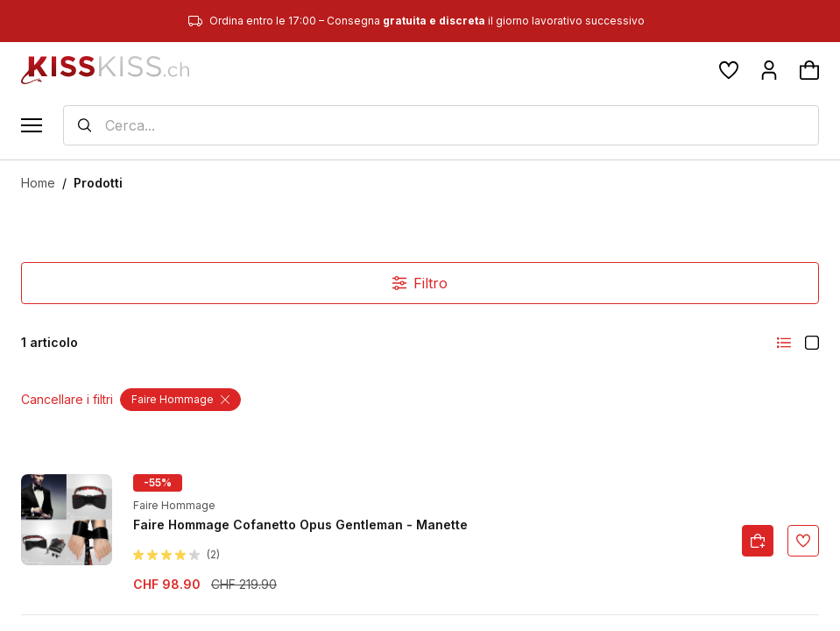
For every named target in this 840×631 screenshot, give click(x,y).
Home (38, 183)
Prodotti (98, 183)
